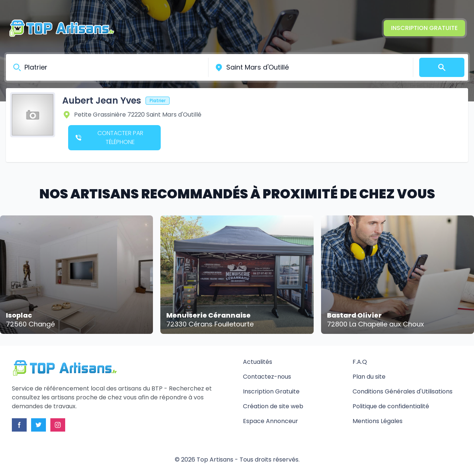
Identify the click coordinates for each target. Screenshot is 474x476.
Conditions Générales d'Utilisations (403, 391)
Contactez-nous (267, 377)
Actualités (258, 362)
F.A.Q (360, 362)
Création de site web (273, 406)
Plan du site (369, 377)
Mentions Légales (378, 421)
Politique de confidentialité (391, 406)
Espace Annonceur (271, 421)
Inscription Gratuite (424, 28)
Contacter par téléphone (109, 138)
